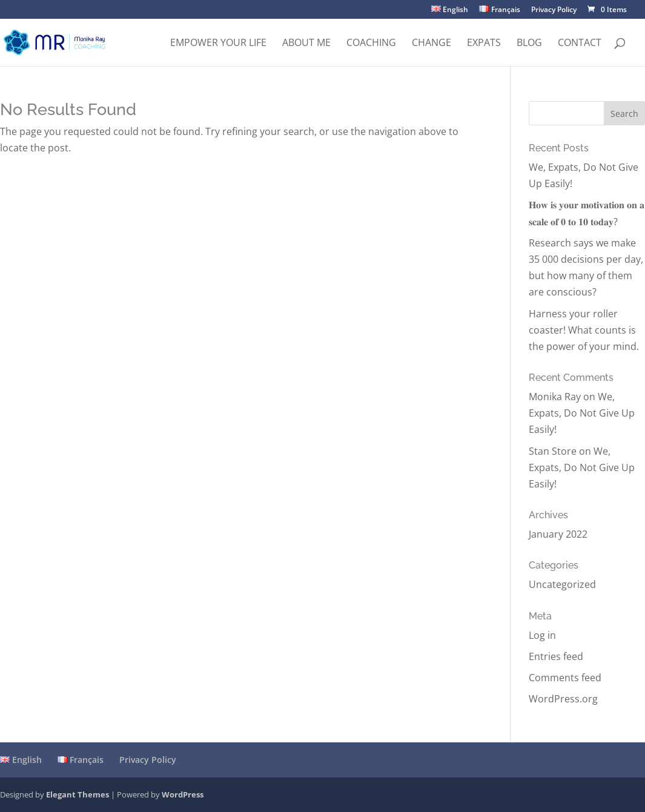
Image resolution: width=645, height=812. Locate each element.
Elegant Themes (78, 794)
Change (432, 44)
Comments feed (565, 678)
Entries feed (556, 656)
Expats (484, 44)
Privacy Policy (554, 10)
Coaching (371, 44)
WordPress (183, 794)
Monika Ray (555, 397)
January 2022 (558, 534)
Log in (542, 635)
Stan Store (553, 451)
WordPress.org (563, 699)
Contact (580, 44)
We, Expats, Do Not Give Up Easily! (582, 413)
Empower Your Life (218, 44)
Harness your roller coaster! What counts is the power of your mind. (584, 330)
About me (306, 44)
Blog (529, 44)
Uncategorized (562, 584)
